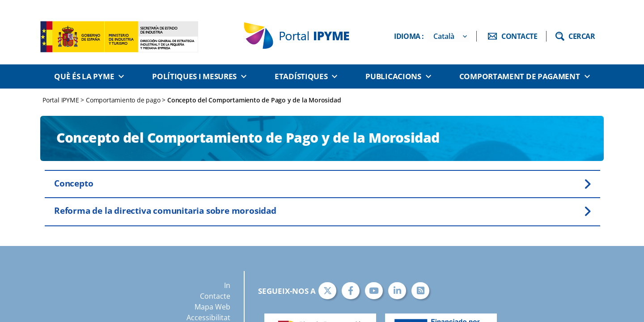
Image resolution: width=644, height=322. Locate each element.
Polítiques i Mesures (194, 76)
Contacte (215, 296)
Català (444, 36)
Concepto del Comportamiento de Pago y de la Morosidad (254, 100)
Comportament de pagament (520, 76)
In (227, 285)
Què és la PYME (84, 76)
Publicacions (393, 76)
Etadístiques (301, 76)
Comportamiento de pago (123, 100)
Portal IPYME (61, 100)
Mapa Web (212, 307)
